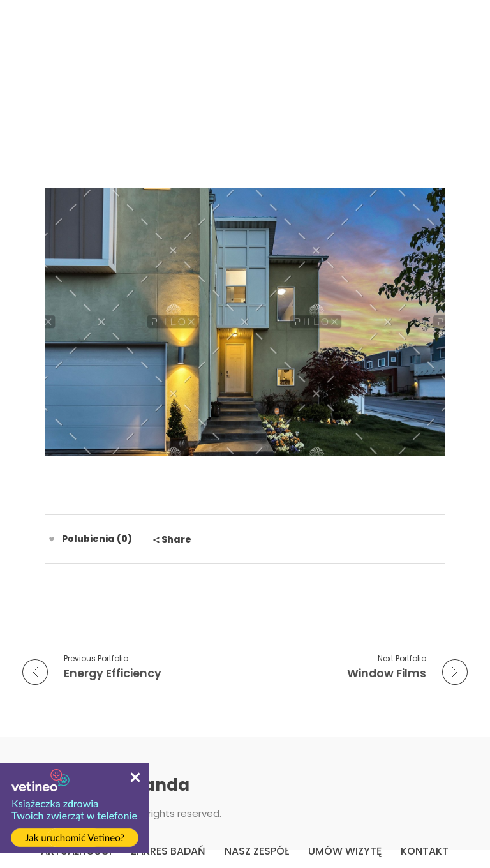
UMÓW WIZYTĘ (345, 851)
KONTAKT (425, 851)
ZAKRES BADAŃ (168, 851)
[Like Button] (52, 539)
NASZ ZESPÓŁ (257, 851)
